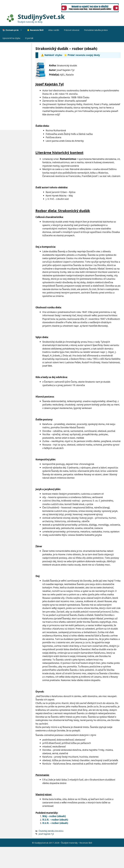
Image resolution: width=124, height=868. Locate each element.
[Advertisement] (16, 87)
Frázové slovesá (72, 30)
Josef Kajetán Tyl (46, 834)
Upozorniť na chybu (11, 38)
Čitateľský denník (46, 831)
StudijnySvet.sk (41, 17)
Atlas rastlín (54, 30)
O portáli (29, 38)
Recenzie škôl (86, 843)
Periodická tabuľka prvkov (96, 30)
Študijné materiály (69, 843)
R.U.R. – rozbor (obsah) (55, 820)
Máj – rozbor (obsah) (54, 816)
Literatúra (59, 831)
